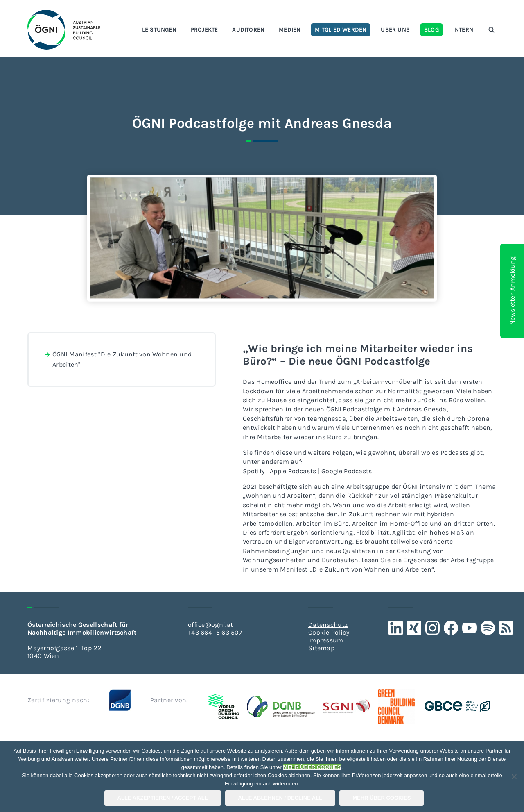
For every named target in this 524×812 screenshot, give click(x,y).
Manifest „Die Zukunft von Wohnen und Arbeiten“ (357, 569)
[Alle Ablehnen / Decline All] (514, 776)
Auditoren (248, 30)
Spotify (254, 471)
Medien (290, 30)
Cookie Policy (329, 632)
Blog (431, 30)
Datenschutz (328, 625)
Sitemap (321, 648)
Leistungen (159, 30)
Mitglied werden (341, 30)
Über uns (395, 30)
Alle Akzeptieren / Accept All (163, 798)
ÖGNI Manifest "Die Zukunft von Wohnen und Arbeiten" (118, 359)
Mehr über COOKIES (382, 798)
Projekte (204, 30)
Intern (463, 30)
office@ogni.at (210, 625)
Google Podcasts (347, 471)
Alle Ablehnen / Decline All (280, 798)
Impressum (326, 640)
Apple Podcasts (293, 471)
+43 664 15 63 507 (215, 632)
